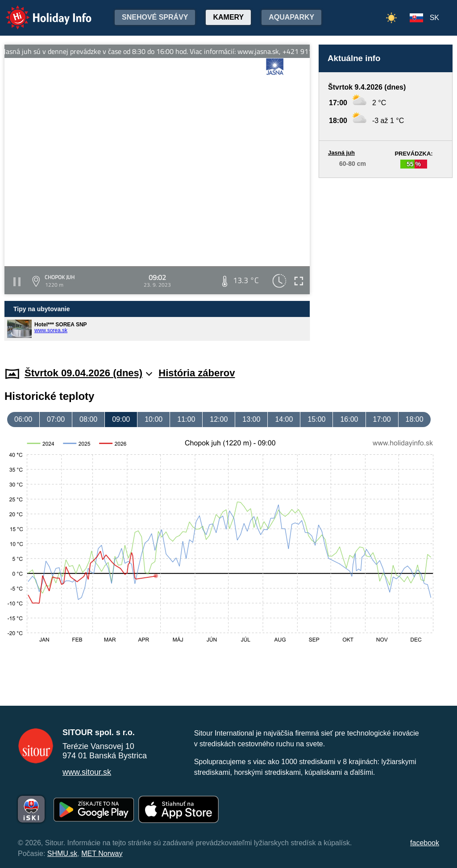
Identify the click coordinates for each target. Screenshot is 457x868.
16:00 (349, 419)
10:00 (154, 419)
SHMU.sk (62, 854)
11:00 (186, 419)
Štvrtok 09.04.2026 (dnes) (88, 373)
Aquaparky (291, 17)
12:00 (219, 419)
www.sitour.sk (87, 772)
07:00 (56, 419)
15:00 (316, 419)
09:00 (121, 419)
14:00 (284, 419)
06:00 (23, 419)
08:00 (88, 419)
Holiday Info (40, 11)
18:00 (415, 419)
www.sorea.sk (51, 330)
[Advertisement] (386, 264)
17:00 (382, 419)
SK (434, 18)
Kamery (228, 17)
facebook (425, 843)
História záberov (197, 373)
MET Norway (102, 854)
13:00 (251, 419)
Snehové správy (155, 17)
